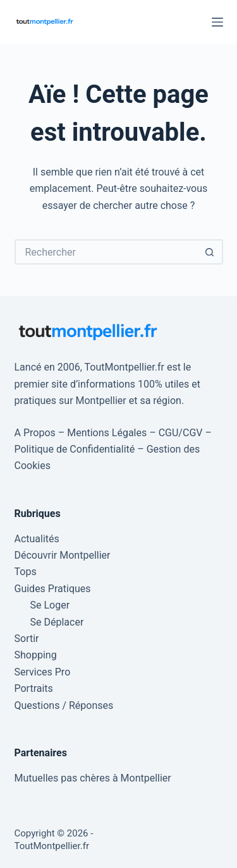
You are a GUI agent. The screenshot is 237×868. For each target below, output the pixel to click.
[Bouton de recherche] (210, 252)
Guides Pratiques (53, 589)
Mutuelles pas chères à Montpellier (93, 778)
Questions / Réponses (64, 705)
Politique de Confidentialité (75, 449)
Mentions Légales (107, 433)
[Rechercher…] (106, 252)
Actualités (37, 539)
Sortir (27, 639)
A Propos (35, 433)
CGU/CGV (181, 433)
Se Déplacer (57, 622)
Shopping (36, 655)
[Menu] (217, 22)
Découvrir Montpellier (63, 555)
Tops (26, 572)
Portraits (34, 688)
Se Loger (50, 605)
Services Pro (43, 672)
